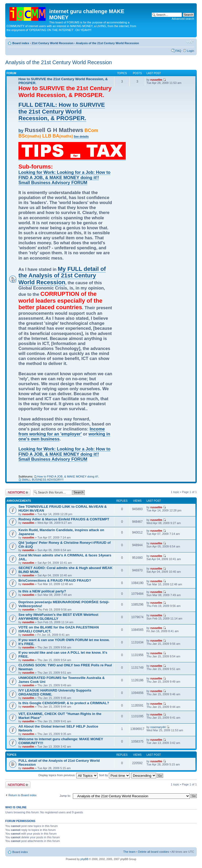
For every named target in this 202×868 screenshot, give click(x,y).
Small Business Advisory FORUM (53, 182)
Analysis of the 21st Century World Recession (108, 43)
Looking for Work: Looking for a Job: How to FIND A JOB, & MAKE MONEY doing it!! (64, 175)
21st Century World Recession (52, 43)
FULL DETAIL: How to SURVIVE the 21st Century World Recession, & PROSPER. (62, 111)
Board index (21, 43)
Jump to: (65, 796)
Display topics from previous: (68, 775)
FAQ (178, 51)
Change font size (190, 42)
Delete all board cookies (153, 852)
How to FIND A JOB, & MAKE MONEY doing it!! (68, 476)
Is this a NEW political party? (42, 591)
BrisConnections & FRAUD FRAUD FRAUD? (55, 580)
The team (129, 852)
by (21, 130)
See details (81, 136)
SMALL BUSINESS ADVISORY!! (43, 480)
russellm (156, 80)
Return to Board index (22, 795)
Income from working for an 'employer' (62, 431)
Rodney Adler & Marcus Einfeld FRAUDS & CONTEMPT (64, 519)
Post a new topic (18, 492)
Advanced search (183, 19)
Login (191, 51)
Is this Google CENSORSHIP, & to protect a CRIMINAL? (64, 703)
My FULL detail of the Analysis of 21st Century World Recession (62, 276)
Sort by (114, 775)
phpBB (84, 859)
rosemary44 (158, 727)
